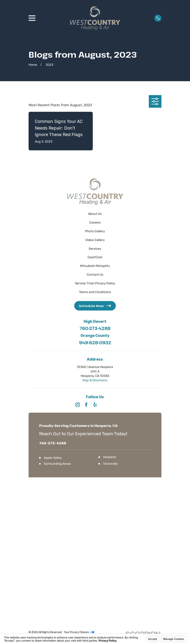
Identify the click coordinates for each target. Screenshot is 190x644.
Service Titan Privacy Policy (95, 283)
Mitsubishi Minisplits (95, 266)
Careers (95, 222)
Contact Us (95, 275)
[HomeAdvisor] (104, 405)
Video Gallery (95, 240)
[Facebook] (86, 405)
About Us (95, 214)
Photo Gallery (95, 231)
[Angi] (112, 405)
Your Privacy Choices (79, 499)
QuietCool (95, 257)
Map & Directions (95, 380)
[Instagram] (78, 405)
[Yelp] (95, 405)
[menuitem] (34, 504)
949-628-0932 (95, 343)
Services (95, 249)
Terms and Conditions (95, 292)
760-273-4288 (95, 329)
